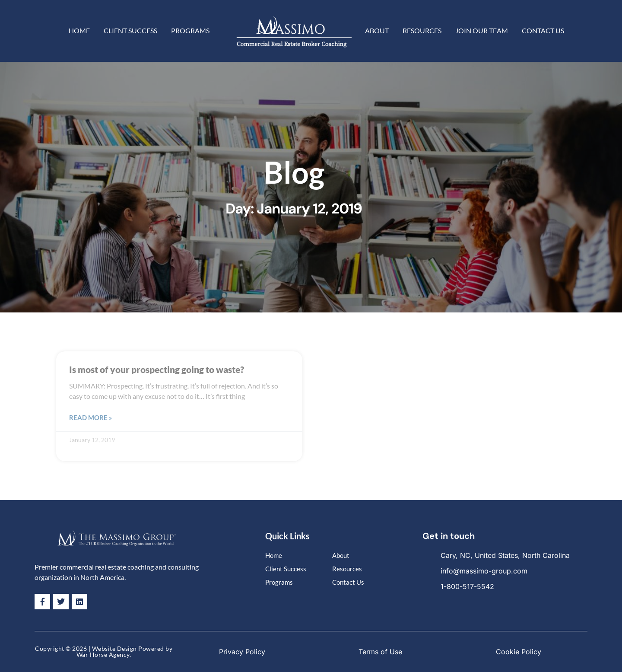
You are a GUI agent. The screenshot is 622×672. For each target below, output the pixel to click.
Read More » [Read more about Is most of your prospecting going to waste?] (90, 417)
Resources (422, 30)
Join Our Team (482, 30)
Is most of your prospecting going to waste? (157, 369)
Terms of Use (380, 652)
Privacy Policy (242, 652)
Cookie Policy (519, 652)
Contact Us (543, 30)
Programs (190, 30)
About (377, 30)
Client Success (130, 30)
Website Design (114, 648)
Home (79, 30)
